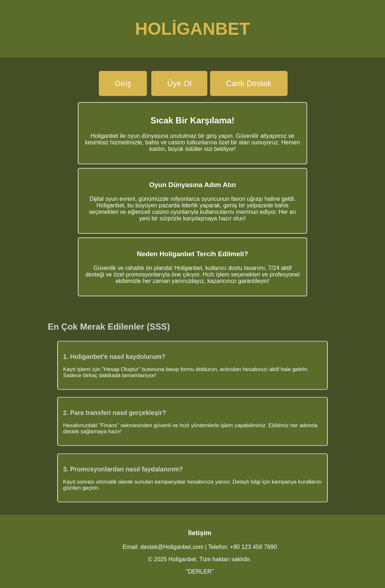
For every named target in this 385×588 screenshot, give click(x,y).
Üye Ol (179, 83)
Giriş (123, 83)
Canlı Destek (249, 83)
